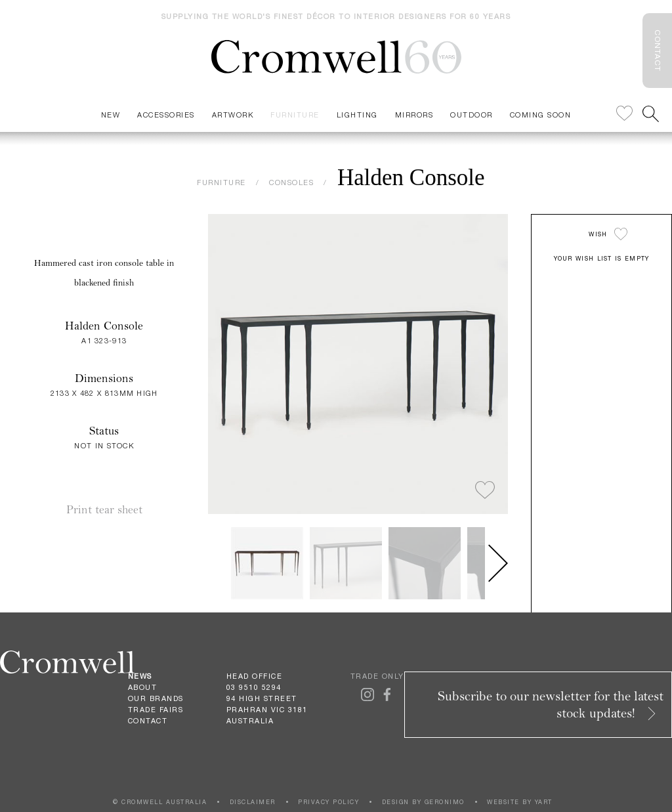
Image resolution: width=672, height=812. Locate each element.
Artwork (233, 115)
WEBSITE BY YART (520, 802)
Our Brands (156, 698)
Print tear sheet (104, 510)
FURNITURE (221, 182)
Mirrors (414, 115)
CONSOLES (291, 182)
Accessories (166, 115)
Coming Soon (541, 115)
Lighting (357, 115)
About (143, 687)
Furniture (295, 115)
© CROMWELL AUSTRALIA (160, 802)
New (111, 115)
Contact (148, 721)
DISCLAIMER (253, 802)
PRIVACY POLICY (328, 802)
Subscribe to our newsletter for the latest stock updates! (551, 705)
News (140, 676)
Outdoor (472, 115)
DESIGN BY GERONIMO (423, 802)
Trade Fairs (156, 710)
